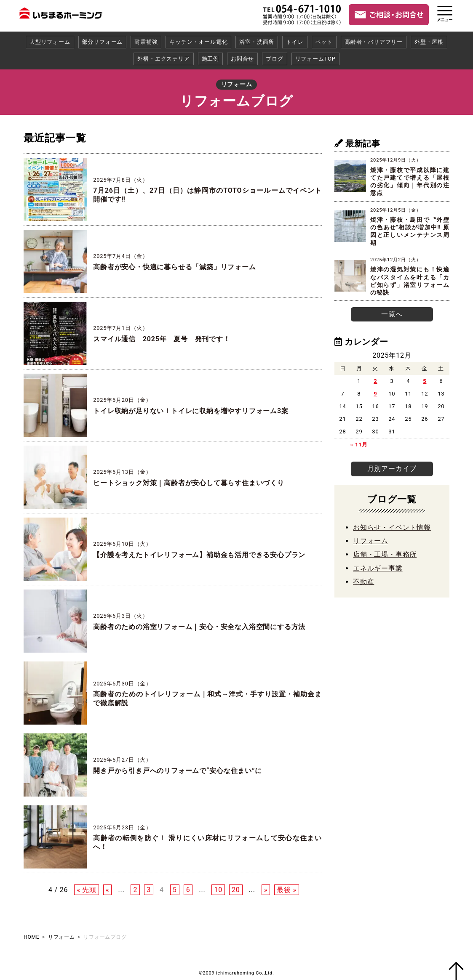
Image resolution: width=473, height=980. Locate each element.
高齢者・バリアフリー (374, 42)
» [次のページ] (266, 890)
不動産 (363, 579)
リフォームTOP (315, 59)
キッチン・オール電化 (198, 42)
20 (236, 890)
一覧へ (392, 313)
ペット (324, 42)
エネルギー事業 (378, 565)
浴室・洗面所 (257, 42)
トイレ (295, 42)
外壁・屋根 (429, 42)
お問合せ (242, 59)
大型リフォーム (50, 42)
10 (218, 890)
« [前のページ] (107, 890)
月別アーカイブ (392, 466)
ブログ (274, 59)
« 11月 (359, 443)
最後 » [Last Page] (287, 890)
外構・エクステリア (163, 59)
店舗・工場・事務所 (385, 551)
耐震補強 (146, 42)
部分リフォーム (103, 42)
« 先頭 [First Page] (87, 890)
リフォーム (371, 538)
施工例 (210, 59)
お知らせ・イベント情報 (392, 524)
